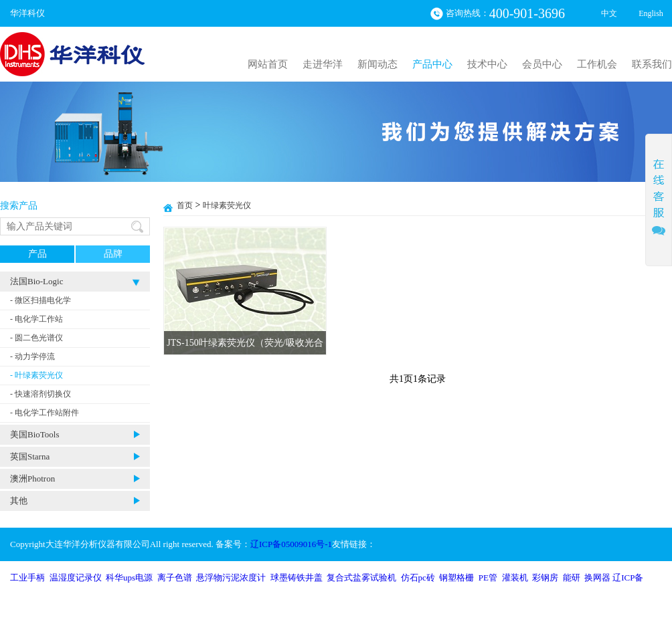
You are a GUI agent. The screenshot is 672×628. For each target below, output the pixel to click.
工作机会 (597, 64)
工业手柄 (27, 578)
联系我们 (652, 64)
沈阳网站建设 (592, 611)
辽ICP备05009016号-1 (291, 544)
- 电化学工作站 (36, 319)
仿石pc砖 (418, 578)
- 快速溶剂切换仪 (40, 394)
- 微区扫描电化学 (40, 300)
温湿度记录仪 (76, 578)
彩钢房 (545, 578)
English (651, 13)
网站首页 (268, 64)
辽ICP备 (628, 578)
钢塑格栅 (456, 578)
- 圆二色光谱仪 (36, 338)
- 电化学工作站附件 (45, 413)
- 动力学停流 (32, 356)
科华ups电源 (129, 578)
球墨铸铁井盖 (297, 578)
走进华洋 (323, 64)
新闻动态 (377, 64)
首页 (185, 205)
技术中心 (487, 64)
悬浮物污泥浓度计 (231, 578)
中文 (609, 13)
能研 (572, 578)
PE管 (488, 578)
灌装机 (515, 578)
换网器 (597, 578)
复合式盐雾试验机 (361, 578)
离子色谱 (175, 578)
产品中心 (432, 64)
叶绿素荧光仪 (227, 205)
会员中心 (542, 64)
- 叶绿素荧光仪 (36, 375)
